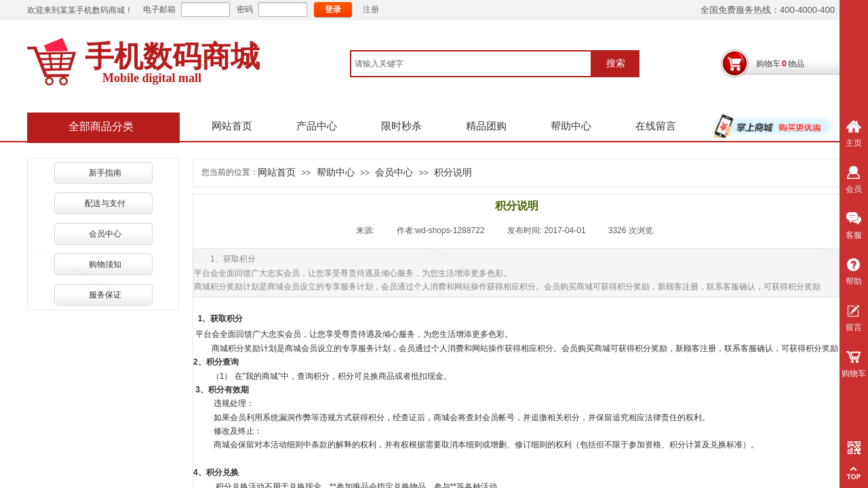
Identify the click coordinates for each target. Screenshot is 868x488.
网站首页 (232, 126)
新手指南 (105, 173)
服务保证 (105, 295)
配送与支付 (105, 203)
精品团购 (486, 126)
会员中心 (105, 234)
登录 (333, 9)
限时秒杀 (401, 126)
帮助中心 (571, 126)
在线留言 (656, 126)
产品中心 (317, 126)
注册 (371, 9)
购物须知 (105, 264)
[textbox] (471, 64)
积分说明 (453, 172)
